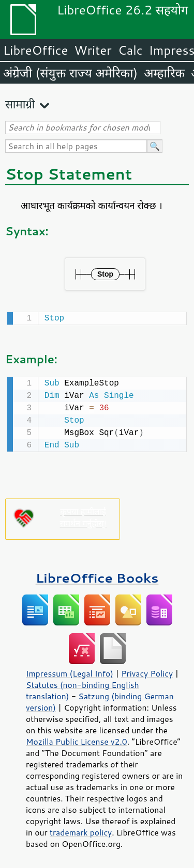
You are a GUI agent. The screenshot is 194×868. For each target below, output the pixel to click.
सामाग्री (20, 104)
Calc (130, 50)
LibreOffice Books (97, 576)
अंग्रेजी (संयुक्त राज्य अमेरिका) (70, 73)
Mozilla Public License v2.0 (77, 740)
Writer (93, 50)
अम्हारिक (164, 73)
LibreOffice (35, 50)
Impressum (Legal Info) (70, 671)
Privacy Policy (147, 671)
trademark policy (81, 830)
